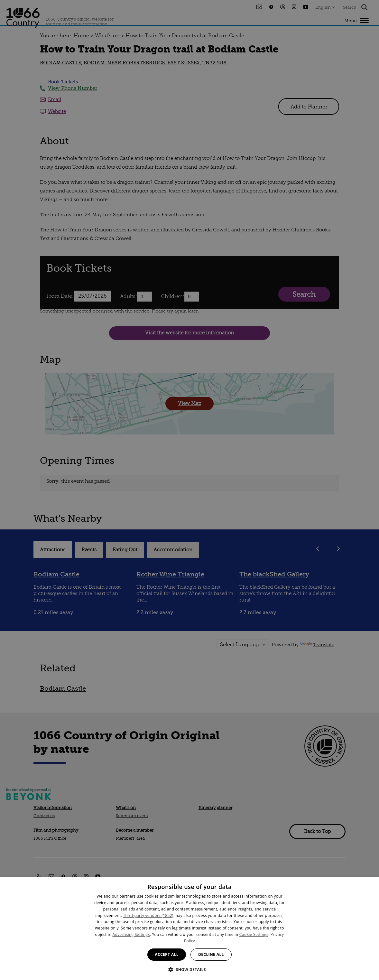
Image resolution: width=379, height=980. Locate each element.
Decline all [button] (211, 954)
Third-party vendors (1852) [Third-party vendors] (148, 915)
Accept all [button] (167, 954)
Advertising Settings (131, 934)
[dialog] (189, 929)
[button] (189, 969)
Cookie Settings (254, 934)
